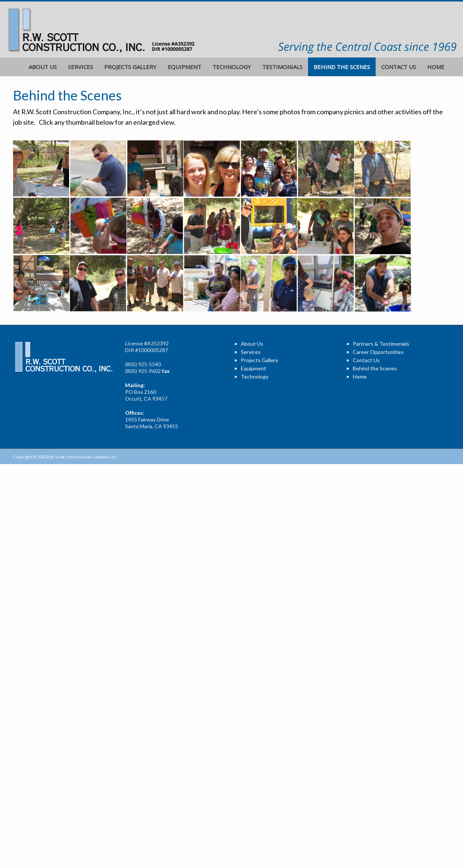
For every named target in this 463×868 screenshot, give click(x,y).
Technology (232, 67)
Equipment (184, 67)
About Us (43, 67)
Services (80, 67)
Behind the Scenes (342, 67)
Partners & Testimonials (381, 344)
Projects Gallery (130, 67)
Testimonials (282, 67)
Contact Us (399, 67)
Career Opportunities (378, 352)
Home (436, 67)
